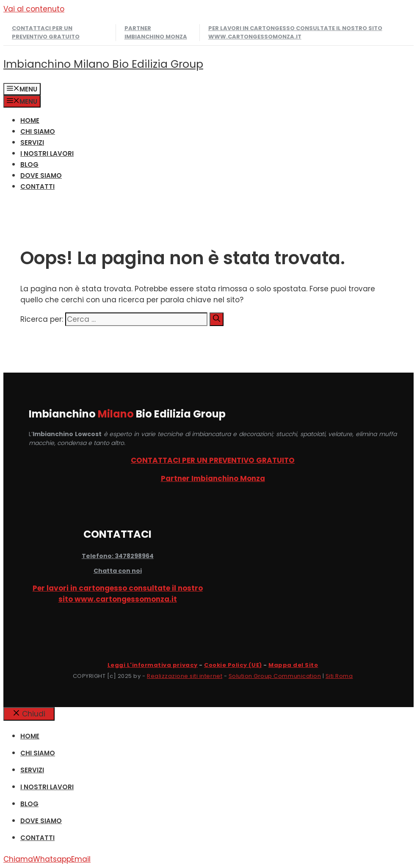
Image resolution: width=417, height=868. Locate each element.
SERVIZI (32, 142)
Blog (29, 164)
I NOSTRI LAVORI (47, 153)
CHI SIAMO (38, 131)
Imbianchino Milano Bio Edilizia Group (103, 64)
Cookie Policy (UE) (233, 665)
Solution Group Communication (275, 676)
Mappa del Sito (293, 665)
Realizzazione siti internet (185, 676)
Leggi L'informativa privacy (153, 665)
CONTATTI (37, 187)
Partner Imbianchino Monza (156, 32)
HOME (30, 120)
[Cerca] (217, 319)
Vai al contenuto (34, 9)
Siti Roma (339, 676)
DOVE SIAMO (41, 176)
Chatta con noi (118, 571)
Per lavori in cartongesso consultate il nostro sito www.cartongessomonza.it (295, 32)
